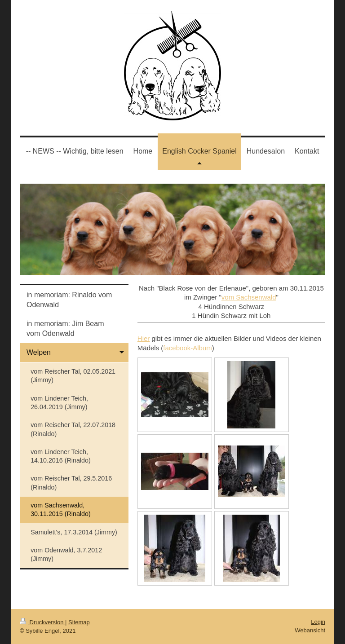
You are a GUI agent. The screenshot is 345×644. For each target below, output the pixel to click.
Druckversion (42, 622)
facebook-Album (187, 348)
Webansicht (310, 630)
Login (318, 622)
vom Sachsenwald (249, 297)
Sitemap (79, 622)
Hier (144, 338)
